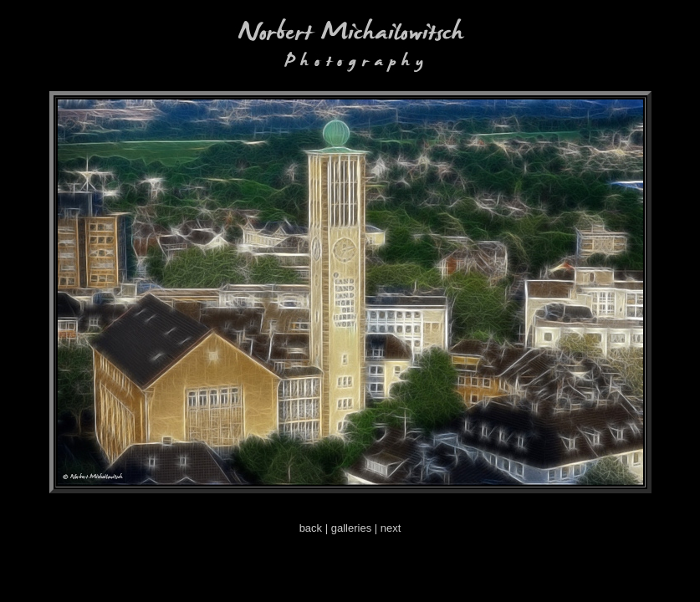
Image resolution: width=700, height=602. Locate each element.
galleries (351, 528)
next (391, 528)
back (311, 528)
